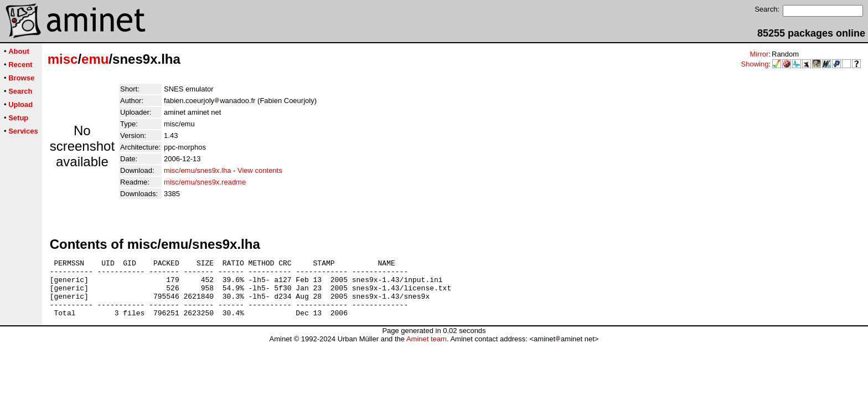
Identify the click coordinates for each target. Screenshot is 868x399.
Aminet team (427, 351)
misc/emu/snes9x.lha (197, 170)
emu (95, 59)
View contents (260, 170)
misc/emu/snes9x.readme (205, 182)
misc (63, 59)
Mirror (759, 54)
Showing (755, 64)
